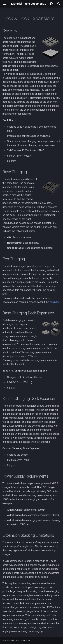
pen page (55, 302)
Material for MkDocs (21, 640)
